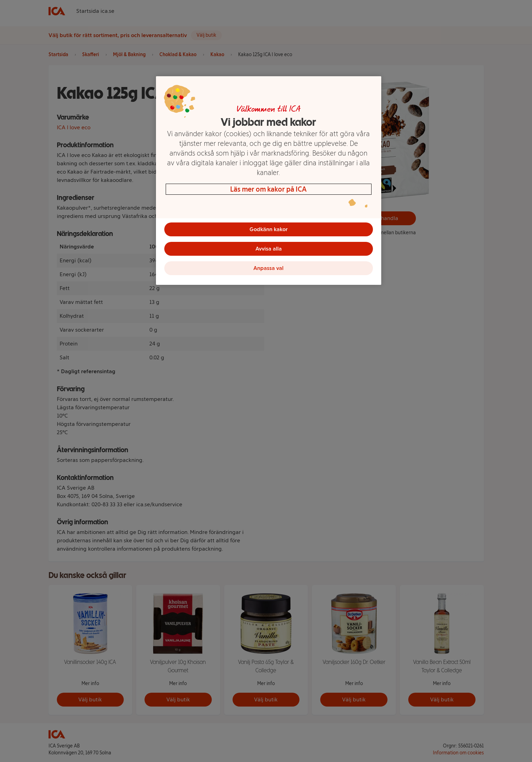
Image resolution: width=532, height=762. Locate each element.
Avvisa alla (269, 249)
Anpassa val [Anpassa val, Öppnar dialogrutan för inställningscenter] (268, 268)
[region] (269, 181)
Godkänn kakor (269, 229)
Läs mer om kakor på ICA (268, 189)
